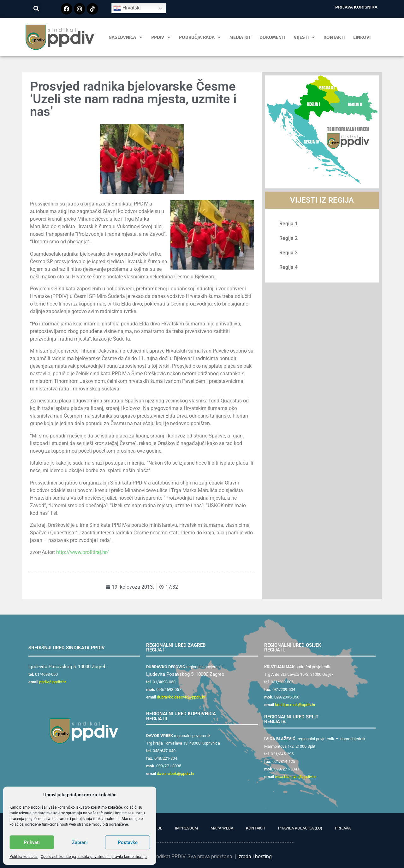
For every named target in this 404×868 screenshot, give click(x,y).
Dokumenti (272, 37)
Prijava (343, 828)
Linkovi (362, 37)
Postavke (128, 842)
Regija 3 (288, 253)
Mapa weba (222, 828)
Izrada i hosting (255, 856)
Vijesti (304, 37)
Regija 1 (288, 224)
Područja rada (200, 37)
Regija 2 (288, 238)
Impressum (186, 828)
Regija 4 (288, 267)
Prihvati (32, 842)
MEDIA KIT (240, 37)
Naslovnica (125, 37)
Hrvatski (127, 8)
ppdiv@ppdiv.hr (53, 682)
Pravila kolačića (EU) (300, 828)
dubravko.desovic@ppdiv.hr (181, 697)
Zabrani (80, 842)
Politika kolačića (24, 857)
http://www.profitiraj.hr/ (83, 552)
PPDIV (161, 37)
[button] (36, 8)
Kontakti (334, 37)
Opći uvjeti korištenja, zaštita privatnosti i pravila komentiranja (94, 857)
